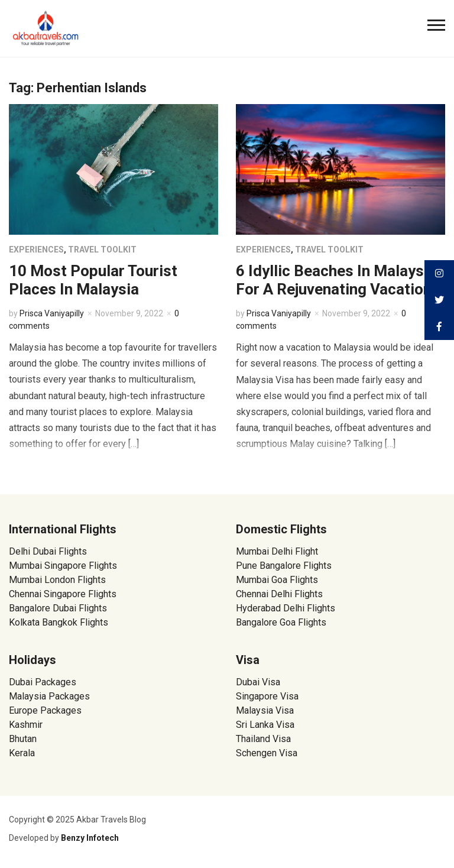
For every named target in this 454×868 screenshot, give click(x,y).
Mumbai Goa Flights (277, 580)
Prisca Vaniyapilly (52, 313)
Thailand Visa (263, 739)
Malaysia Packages (49, 696)
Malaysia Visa (265, 710)
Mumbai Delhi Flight (277, 551)
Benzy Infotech (90, 838)
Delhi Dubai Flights (48, 551)
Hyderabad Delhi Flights (286, 608)
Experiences (36, 250)
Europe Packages (45, 710)
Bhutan (23, 739)
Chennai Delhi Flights (279, 594)
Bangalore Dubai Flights (58, 608)
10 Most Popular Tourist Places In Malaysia (93, 280)
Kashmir (26, 725)
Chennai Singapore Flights (63, 594)
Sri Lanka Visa (266, 725)
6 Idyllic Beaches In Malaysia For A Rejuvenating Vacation (336, 280)
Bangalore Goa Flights (281, 622)
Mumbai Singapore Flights (63, 566)
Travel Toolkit (102, 250)
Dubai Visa (258, 682)
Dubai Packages (43, 682)
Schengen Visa (267, 753)
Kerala (22, 753)
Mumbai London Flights (57, 580)
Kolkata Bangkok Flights (59, 622)
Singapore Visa (267, 696)
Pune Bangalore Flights (284, 566)
